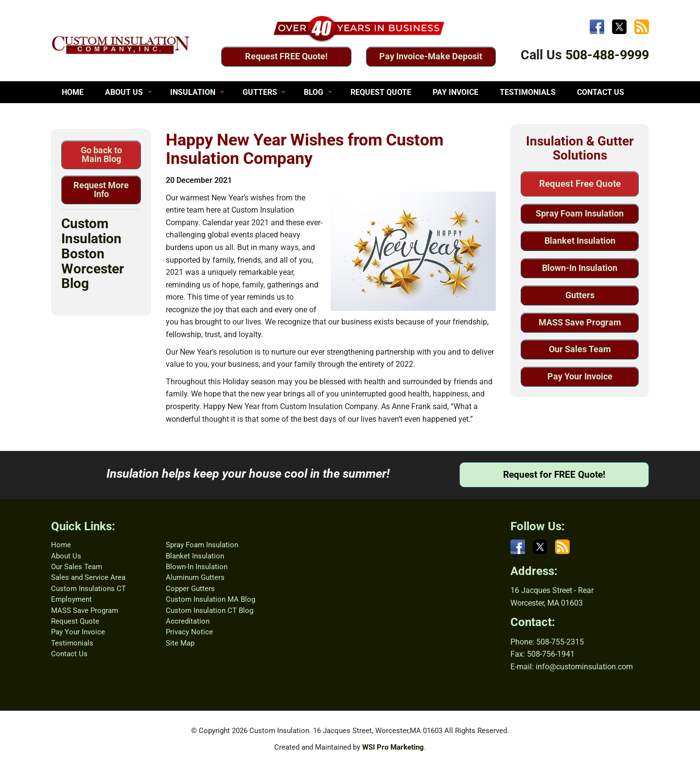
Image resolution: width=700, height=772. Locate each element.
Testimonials (72, 643)
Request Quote (75, 621)
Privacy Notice (189, 632)
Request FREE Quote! (286, 56)
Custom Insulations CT (88, 589)
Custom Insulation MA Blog (210, 599)
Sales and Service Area (88, 577)
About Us (66, 556)
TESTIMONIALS (528, 92)
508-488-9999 (607, 55)
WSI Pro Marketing (393, 747)
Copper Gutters (190, 589)
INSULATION (193, 92)
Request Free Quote (580, 184)
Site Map (180, 643)
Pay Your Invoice (580, 376)
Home (61, 545)
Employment (71, 599)
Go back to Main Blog (101, 154)
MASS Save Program (580, 322)
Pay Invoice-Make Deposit (431, 56)
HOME (73, 92)
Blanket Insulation (580, 241)
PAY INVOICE (455, 92)
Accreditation (188, 621)
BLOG (314, 92)
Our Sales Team (580, 349)
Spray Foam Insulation (580, 213)
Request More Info (101, 189)
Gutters (580, 295)
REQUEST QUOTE (381, 92)
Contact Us (69, 654)
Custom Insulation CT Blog (210, 610)
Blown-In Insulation (580, 268)
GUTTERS (260, 92)
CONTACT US (601, 92)
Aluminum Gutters (195, 577)
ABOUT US (124, 92)
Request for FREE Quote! (554, 475)
